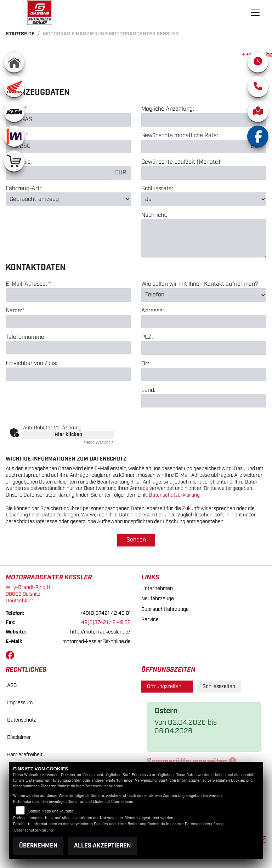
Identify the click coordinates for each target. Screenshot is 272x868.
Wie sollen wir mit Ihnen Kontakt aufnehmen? (200, 284)
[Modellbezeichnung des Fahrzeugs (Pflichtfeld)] (68, 146)
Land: (148, 390)
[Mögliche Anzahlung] (194, 120)
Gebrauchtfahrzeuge (165, 609)
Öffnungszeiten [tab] (167, 686)
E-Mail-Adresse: (28, 284)
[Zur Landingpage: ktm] (14, 111)
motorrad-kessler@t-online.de (97, 641)
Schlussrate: (157, 189)
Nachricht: (154, 215)
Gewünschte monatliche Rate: (180, 136)
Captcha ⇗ (99, 442)
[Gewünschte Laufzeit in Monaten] (204, 173)
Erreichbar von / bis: (32, 364)
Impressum (20, 703)
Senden (136, 540)
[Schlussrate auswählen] (204, 199)
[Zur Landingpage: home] (14, 62)
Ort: (146, 364)
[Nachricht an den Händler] (204, 238)
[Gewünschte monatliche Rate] (194, 146)
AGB (12, 685)
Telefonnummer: (27, 337)
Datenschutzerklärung (174, 495)
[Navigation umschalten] (255, 13)
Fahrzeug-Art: (23, 189)
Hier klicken (68, 435)
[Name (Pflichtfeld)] (68, 322)
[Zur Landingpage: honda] (14, 87)
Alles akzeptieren (102, 846)
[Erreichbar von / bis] (68, 374)
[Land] (204, 401)
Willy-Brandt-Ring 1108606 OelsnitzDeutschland (28, 594)
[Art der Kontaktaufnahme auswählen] (204, 295)
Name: (14, 311)
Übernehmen (38, 846)
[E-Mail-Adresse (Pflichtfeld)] (68, 295)
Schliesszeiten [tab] (219, 686)
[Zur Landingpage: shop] (14, 161)
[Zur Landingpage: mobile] (14, 136)
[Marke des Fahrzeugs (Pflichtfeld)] (68, 120)
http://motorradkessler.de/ (100, 632)
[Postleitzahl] (204, 348)
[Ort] (204, 375)
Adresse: (153, 311)
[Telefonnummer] (68, 348)
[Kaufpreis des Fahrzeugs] (58, 173)
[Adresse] (204, 322)
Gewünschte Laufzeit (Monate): (182, 162)
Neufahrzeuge (158, 599)
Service (150, 620)
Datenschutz (22, 720)
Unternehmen (157, 588)
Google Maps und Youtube (51, 811)
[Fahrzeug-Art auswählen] (68, 199)
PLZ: (147, 337)
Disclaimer (19, 737)
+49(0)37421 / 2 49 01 (105, 613)
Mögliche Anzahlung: (168, 109)
